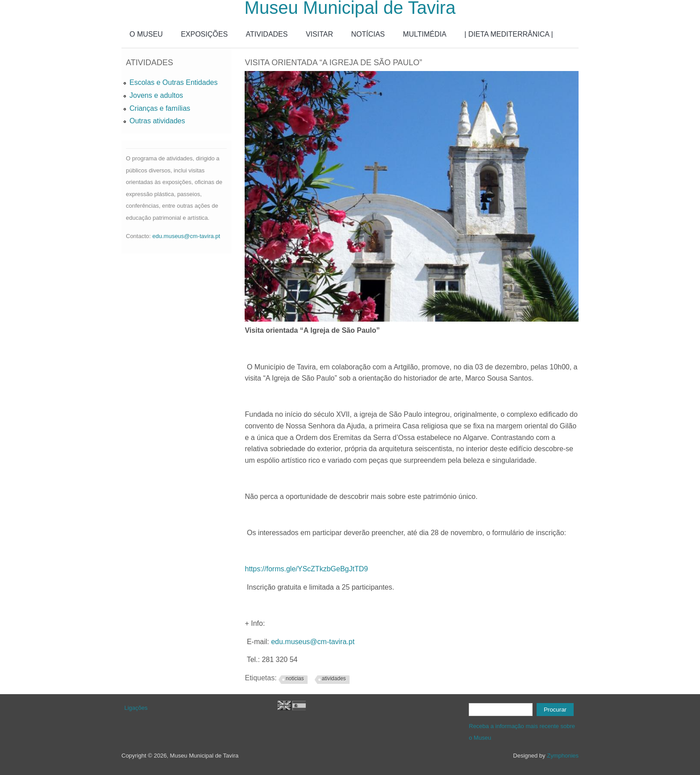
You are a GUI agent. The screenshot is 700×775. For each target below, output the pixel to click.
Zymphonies (563, 756)
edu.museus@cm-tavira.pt (313, 642)
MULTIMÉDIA (424, 34)
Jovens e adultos (156, 95)
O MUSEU (146, 34)
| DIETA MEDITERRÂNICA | (508, 34)
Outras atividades (157, 121)
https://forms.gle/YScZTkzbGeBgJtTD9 (306, 569)
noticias (295, 679)
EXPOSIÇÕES (204, 34)
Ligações (136, 708)
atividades (334, 679)
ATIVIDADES (267, 34)
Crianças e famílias (160, 108)
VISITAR (319, 34)
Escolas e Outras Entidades (173, 82)
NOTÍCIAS (368, 34)
